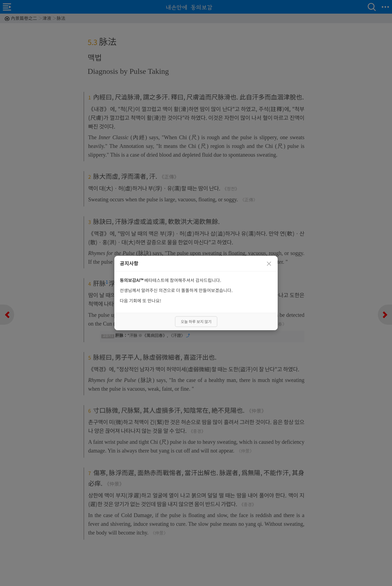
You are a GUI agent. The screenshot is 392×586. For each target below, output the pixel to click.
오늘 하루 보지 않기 (196, 321)
